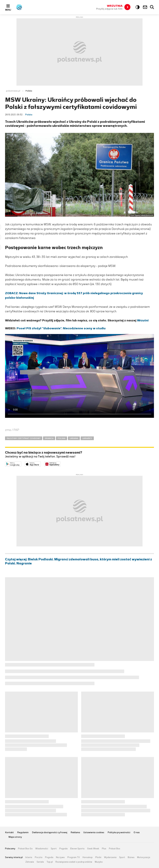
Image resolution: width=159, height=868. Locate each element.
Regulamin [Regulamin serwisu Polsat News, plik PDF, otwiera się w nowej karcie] (23, 833)
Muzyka (99, 862)
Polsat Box (115, 849)
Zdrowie (30, 862)
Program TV (74, 857)
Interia (29, 857)
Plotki (98, 857)
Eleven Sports (77, 849)
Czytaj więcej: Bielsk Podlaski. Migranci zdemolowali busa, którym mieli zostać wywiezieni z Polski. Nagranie (78, 561)
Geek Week (93, 849)
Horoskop (88, 857)
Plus (104, 849)
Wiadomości (42, 849)
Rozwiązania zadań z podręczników (74, 862)
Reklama (75, 833)
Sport (54, 849)
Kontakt (9, 833)
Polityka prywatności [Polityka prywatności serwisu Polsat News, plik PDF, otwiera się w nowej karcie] (119, 833)
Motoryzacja (144, 857)
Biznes (131, 857)
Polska (29, 91)
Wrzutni (143, 320)
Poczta (39, 857)
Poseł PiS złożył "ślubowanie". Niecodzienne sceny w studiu (61, 328)
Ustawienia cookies (94, 833)
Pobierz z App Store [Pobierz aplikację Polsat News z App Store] (41, 464)
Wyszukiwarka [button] (152, 7)
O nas (137, 833)
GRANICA (49, 438)
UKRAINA (74, 438)
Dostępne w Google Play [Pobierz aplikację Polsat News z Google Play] (21, 464)
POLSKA (62, 438)
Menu (8, 10)
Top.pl (50, 862)
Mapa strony (15, 837)
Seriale (40, 862)
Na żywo (60, 857)
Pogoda (63, 849)
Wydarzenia (110, 857)
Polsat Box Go (25, 849)
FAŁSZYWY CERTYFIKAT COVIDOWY (24, 438)
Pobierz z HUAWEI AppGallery (60, 464)
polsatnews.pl (13, 91)
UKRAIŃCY (87, 438)
